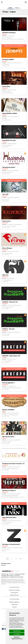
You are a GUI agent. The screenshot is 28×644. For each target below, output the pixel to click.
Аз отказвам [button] (17, 634)
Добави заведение (14, 602)
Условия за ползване (14, 590)
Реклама (14, 607)
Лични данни (14, 593)
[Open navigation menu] (2, 2)
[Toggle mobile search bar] (26, 2)
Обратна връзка (14, 595)
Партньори (14, 604)
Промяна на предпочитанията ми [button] (17, 638)
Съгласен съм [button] (17, 631)
